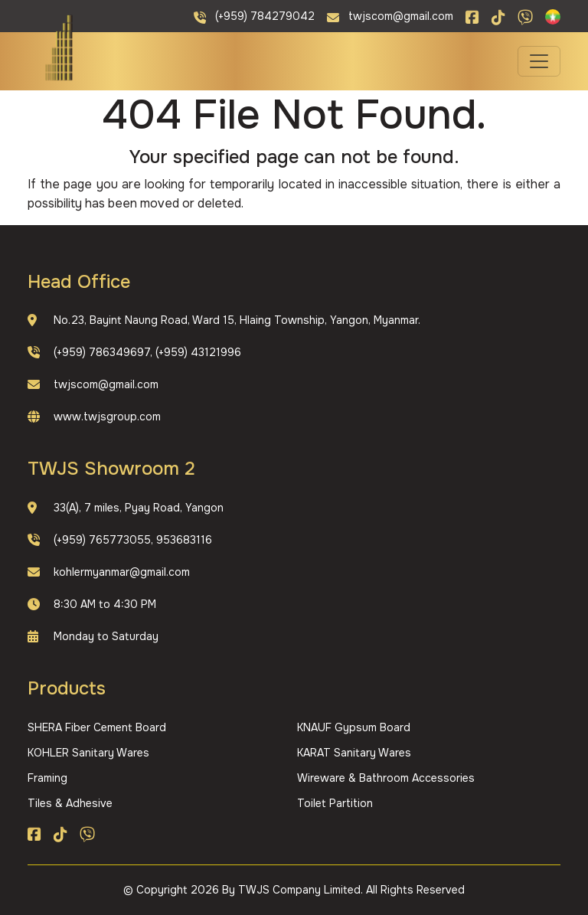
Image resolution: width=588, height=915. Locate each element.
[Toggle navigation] (539, 61)
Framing (47, 778)
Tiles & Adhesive (70, 803)
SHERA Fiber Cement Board (97, 727)
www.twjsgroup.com (107, 417)
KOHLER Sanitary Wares (88, 753)
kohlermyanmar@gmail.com (122, 572)
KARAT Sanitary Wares (354, 753)
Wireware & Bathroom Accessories (386, 778)
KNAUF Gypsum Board (354, 727)
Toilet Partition (335, 803)
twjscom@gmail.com (106, 384)
